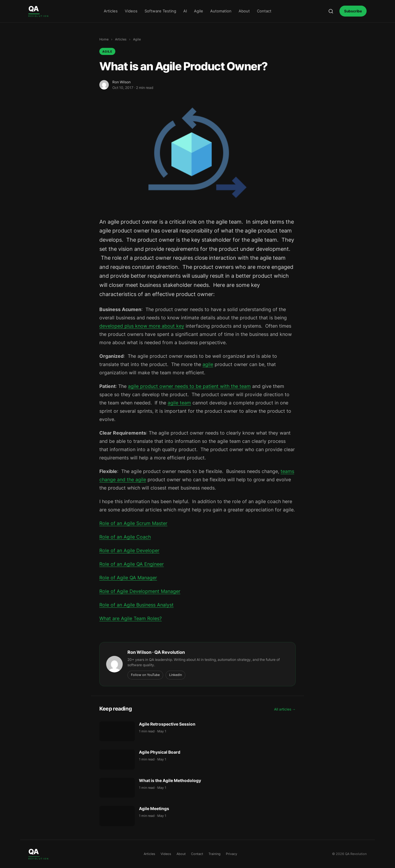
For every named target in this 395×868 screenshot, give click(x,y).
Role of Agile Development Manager (140, 591)
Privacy (232, 854)
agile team (179, 403)
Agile (199, 11)
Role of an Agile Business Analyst (136, 605)
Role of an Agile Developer (129, 550)
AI (185, 11)
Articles (111, 11)
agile (208, 364)
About (244, 11)
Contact (264, 11)
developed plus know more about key (142, 326)
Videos (131, 11)
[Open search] (331, 11)
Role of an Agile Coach (125, 537)
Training (215, 854)
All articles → (285, 709)
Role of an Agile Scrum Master (133, 523)
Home (104, 39)
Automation (221, 11)
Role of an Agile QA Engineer (132, 564)
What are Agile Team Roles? (131, 618)
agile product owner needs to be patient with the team (189, 386)
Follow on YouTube (145, 675)
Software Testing (160, 11)
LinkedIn (175, 675)
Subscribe (353, 11)
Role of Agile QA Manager (128, 578)
